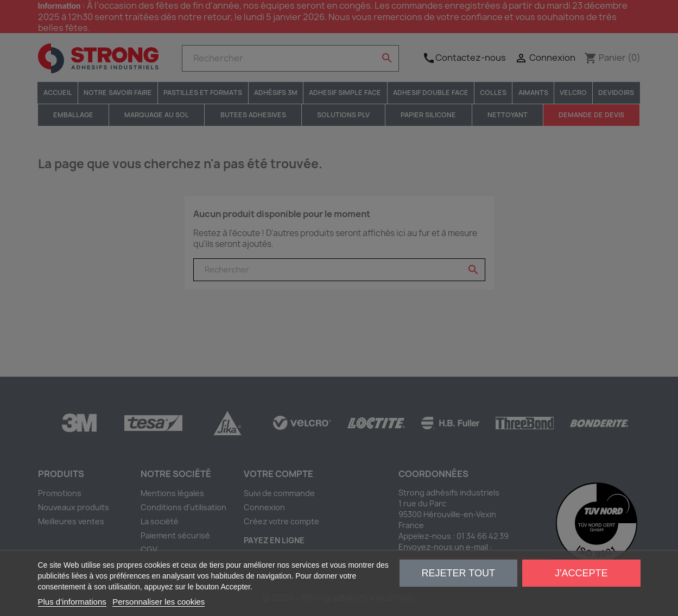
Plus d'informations (72, 602)
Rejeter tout (458, 573)
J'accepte (581, 573)
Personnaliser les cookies (159, 602)
